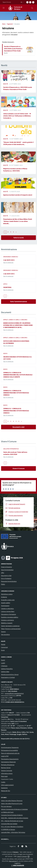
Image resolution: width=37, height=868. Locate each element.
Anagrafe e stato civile (8, 600)
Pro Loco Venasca (6, 806)
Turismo (3, 632)
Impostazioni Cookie (7, 779)
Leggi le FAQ (5, 756)
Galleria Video (5, 672)
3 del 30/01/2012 (9, 260)
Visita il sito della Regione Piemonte (12, 801)
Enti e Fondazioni (6, 578)
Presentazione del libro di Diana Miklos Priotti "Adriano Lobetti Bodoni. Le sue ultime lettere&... (18, 221)
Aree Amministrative (7, 570)
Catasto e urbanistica (7, 609)
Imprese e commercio (7, 620)
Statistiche (4, 788)
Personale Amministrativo (9, 581)
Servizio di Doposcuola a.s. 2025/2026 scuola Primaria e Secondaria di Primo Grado (13, 49)
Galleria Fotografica (11, 449)
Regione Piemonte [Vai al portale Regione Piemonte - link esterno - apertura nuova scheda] (7, 2)
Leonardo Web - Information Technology (13, 832)
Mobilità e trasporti (7, 623)
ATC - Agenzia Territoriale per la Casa (12, 821)
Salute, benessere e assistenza (10, 626)
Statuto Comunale (7, 771)
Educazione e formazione (9, 614)
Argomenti (10, 24)
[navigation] (4, 8)
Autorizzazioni (5, 606)
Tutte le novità (18, 238)
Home (4, 24)
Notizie (3, 644)
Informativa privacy (7, 773)
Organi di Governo (6, 567)
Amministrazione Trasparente (10, 747)
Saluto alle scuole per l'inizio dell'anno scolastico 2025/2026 (15, 453)
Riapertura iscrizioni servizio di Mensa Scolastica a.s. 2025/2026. (15, 170)
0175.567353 (8, 687)
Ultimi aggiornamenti (7, 785)
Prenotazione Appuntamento (10, 759)
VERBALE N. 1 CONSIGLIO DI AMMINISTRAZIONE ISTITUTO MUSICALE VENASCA (16, 411)
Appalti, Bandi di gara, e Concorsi (15, 320)
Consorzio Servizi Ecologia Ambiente (12, 815)
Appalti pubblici (6, 603)
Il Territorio (4, 666)
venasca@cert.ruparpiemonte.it (14, 693)
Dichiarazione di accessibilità (9, 750)
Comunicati (4, 647)
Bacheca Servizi (6, 768)
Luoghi (3, 663)
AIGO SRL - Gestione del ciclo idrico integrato (15, 818)
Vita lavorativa (5, 634)
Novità (6, 84)
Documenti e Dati (6, 576)
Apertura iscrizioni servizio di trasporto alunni (18, 195)
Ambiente (4, 597)
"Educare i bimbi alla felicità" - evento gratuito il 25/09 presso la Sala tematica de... (18, 143)
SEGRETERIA (7, 287)
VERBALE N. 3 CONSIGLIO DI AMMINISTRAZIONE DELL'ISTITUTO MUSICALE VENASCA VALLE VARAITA (18, 375)
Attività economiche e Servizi (10, 674)
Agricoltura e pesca (7, 594)
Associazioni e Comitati (8, 677)
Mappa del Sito (6, 791)
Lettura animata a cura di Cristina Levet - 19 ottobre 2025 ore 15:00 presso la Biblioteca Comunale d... (17, 116)
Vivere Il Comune (19, 468)
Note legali (4, 776)
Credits (3, 782)
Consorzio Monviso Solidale (9, 824)
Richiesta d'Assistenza (8, 765)
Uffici (5, 284)
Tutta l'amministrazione (18, 302)
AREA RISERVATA (17, 865)
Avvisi (5, 353)
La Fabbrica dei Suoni (7, 812)
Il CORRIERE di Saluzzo (8, 829)
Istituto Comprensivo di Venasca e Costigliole (14, 809)
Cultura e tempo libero (8, 611)
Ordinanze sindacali (11, 257)
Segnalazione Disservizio (8, 762)
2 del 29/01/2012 (9, 274)
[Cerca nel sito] (32, 8)
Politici (3, 584)
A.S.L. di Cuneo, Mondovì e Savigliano (12, 827)
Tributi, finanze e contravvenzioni (11, 629)
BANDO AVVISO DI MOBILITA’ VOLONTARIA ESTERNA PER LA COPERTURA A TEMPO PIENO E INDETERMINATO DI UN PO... (18, 325)
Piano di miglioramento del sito (10, 753)
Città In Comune (22, 856)
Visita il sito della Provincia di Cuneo (12, 803)
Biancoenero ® (13, 861)
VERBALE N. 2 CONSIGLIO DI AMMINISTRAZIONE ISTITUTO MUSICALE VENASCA (16, 393)
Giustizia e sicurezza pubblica (10, 617)
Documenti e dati (18, 427)
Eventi (3, 660)
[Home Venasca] (18, 8)
